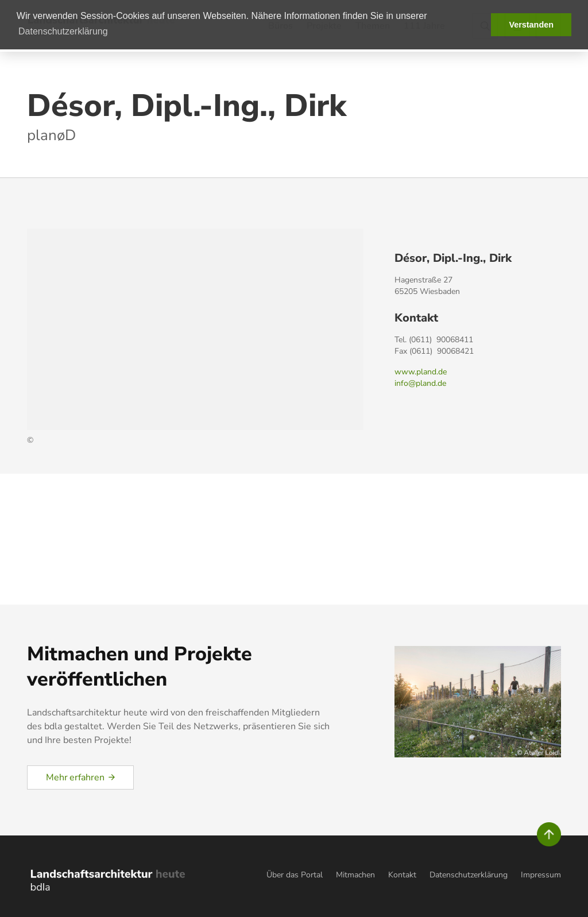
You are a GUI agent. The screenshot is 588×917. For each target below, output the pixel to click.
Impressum (541, 875)
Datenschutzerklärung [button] (63, 31)
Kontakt (402, 875)
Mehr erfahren (75, 777)
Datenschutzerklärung (469, 875)
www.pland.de (421, 372)
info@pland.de (420, 383)
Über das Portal (295, 875)
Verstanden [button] (531, 25)
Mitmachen (355, 875)
